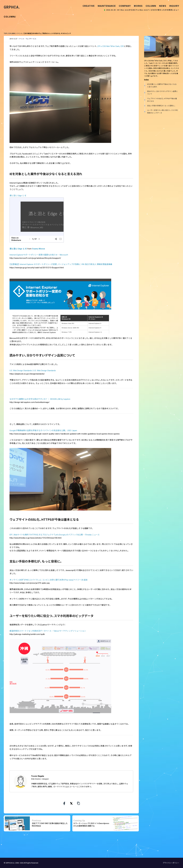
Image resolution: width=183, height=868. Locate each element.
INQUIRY (174, 6)
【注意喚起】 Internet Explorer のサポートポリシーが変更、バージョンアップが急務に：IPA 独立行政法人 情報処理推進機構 (61, 264)
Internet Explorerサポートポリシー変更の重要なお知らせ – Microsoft (39, 255)
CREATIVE (89, 6)
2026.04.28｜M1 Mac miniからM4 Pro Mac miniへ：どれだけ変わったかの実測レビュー (143, 10)
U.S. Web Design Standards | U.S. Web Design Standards (33, 371)
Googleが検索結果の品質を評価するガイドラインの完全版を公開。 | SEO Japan (43, 431)
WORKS (138, 6)
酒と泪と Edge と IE (18, 196)
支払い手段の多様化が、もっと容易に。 (161, 106)
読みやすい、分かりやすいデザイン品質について (162, 93)
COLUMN (151, 6)
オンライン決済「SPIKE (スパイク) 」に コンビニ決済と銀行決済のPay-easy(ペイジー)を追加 (48, 580)
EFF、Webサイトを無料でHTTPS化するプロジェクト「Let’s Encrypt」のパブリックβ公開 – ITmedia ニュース (55, 535)
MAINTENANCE (107, 6)
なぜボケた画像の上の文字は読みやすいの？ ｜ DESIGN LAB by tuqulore (40, 399)
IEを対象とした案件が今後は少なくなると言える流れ (162, 86)
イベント (21, 39)
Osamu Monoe (39, 249)
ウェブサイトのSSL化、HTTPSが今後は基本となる (162, 100)
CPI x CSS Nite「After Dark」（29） (111, 46)
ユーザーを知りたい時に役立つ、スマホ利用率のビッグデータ (162, 111)
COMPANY (125, 6)
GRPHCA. (12, 7)
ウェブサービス (31, 39)
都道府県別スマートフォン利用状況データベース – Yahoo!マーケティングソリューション (48, 631)
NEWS (163, 6)
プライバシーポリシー (171, 863)
